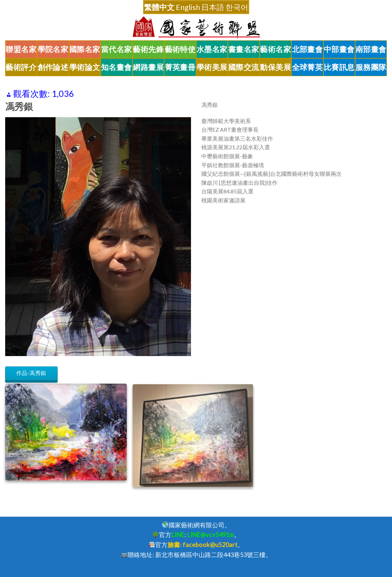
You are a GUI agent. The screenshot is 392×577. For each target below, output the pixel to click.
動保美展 (275, 67)
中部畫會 (339, 49)
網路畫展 (148, 67)
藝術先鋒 (148, 49)
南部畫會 (371, 49)
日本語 (213, 7)
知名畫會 (117, 67)
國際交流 (244, 67)
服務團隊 (371, 67)
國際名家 (85, 49)
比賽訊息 (339, 67)
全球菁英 (308, 67)
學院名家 (53, 49)
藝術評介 (21, 67)
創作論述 (53, 67)
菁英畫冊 (180, 67)
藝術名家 (275, 49)
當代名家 (117, 49)
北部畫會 (308, 49)
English (188, 7)
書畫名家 (244, 49)
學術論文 (85, 67)
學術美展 (212, 67)
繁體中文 (159, 7)
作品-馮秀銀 (31, 373)
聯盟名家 (21, 49)
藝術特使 (180, 49)
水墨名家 (212, 49)
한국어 (237, 7)
